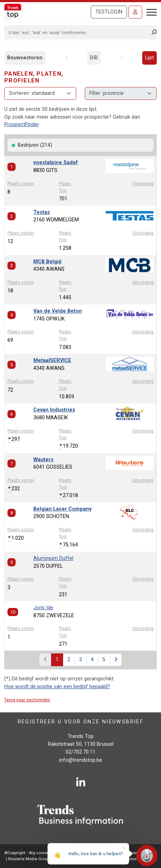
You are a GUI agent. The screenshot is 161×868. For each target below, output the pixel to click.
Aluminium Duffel (53, 558)
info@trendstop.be (81, 760)
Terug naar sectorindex (27, 700)
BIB (94, 58)
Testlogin (109, 12)
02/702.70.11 (80, 752)
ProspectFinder (21, 125)
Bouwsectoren (25, 58)
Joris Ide (43, 608)
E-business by (136, 859)
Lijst (149, 58)
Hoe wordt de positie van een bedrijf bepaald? (57, 687)
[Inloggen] (135, 12)
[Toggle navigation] (149, 11)
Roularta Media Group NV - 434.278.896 (45, 859)
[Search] (78, 32)
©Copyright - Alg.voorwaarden (33, 853)
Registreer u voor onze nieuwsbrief (81, 722)
